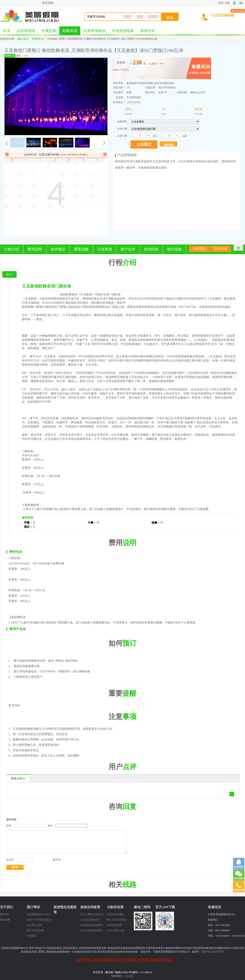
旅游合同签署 (90, 907)
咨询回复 (151, 249)
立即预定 (199, 249)
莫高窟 (153, 17)
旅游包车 (148, 31)
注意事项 (105, 249)
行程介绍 (12, 249)
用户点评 (128, 249)
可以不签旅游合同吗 (91, 930)
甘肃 (140, 17)
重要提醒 (81, 249)
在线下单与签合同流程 (39, 920)
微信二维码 (142, 907)
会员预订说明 (34, 925)
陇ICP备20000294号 (213, 952)
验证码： (11, 860)
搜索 (170, 18)
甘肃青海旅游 (94, 31)
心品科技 (129, 976)
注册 (227, 3)
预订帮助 (33, 907)
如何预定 (58, 249)
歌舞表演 (70, 31)
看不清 (57, 860)
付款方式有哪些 (116, 914)
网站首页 (23, 39)
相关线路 (174, 249)
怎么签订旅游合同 (90, 920)
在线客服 (169, 145)
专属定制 (49, 31)
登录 (221, 3)
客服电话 (215, 907)
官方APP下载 (165, 907)
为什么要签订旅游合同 (92, 914)
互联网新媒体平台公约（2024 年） (39, 914)
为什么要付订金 (116, 930)
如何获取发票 (114, 925)
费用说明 (35, 249)
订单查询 (32, 936)
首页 (7, 31)
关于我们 (7, 907)
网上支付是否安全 (117, 920)
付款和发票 (115, 907)
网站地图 (5, 920)
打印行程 (221, 249)
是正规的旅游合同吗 (91, 925)
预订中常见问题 (35, 930)
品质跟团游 (26, 31)
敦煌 (128, 17)
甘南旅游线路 (123, 31)
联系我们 (5, 914)
